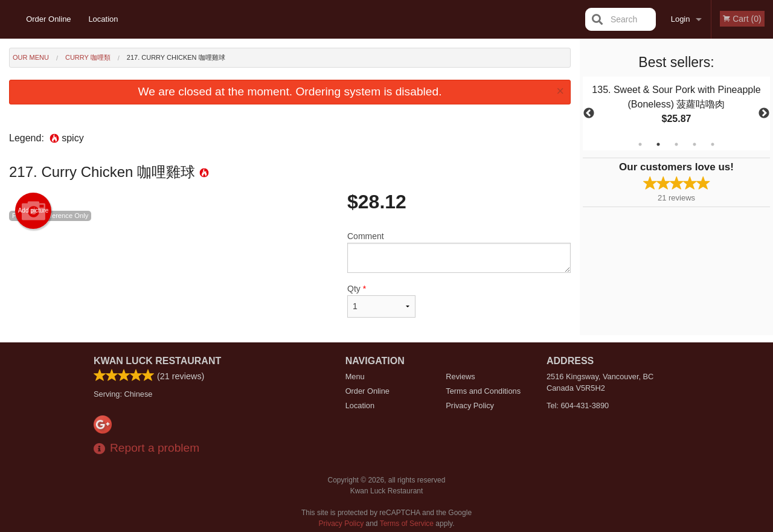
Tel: (578, 405)
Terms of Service (407, 524)
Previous (589, 114)
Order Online (48, 19)
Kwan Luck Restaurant (157, 361)
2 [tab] (658, 144)
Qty (381, 301)
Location (103, 19)
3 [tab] (676, 144)
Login (681, 19)
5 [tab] (713, 144)
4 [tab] (694, 144)
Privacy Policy (470, 405)
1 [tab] (640, 144)
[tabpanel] (676, 114)
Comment (459, 252)
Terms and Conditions (483, 391)
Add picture (34, 211)
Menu (355, 377)
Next (764, 114)
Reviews (460, 377)
